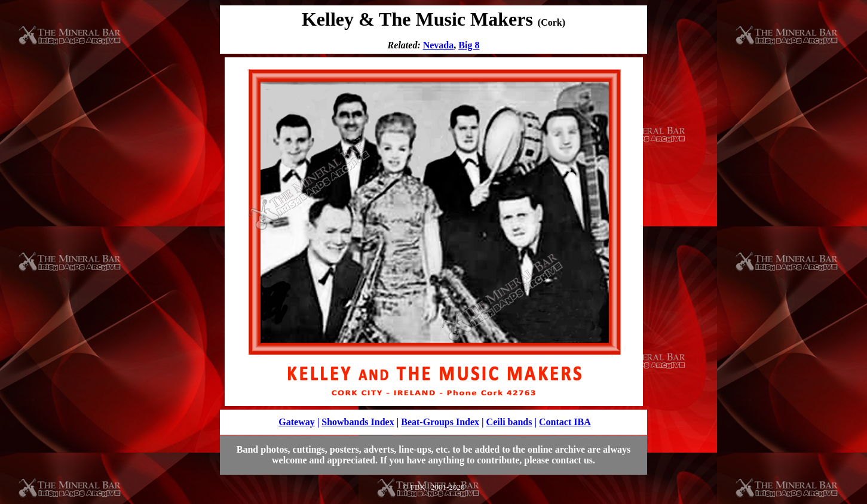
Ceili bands (509, 422)
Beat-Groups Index (440, 422)
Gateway (296, 422)
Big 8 (469, 45)
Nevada (439, 45)
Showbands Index (358, 422)
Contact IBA (565, 422)
